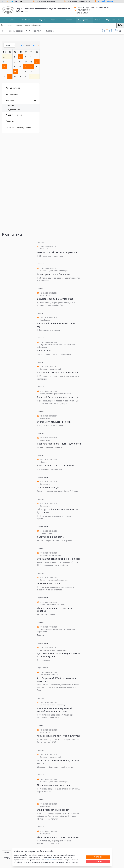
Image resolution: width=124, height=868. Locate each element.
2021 (34, 45)
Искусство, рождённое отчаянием (55, 299)
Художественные (43, 477)
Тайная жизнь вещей (48, 488)
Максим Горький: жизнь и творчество (57, 252)
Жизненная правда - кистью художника (58, 837)
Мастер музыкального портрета (54, 785)
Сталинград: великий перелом (53, 810)
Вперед (7, 858)
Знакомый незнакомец (49, 583)
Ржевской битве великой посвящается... (58, 397)
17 (26, 67)
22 (15, 72)
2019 (22, 45)
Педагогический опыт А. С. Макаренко (57, 373)
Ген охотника (44, 351)
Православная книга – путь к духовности (59, 444)
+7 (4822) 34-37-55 (84, 10)
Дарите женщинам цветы (51, 537)
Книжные (41, 242)
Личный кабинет (106, 1)
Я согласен (98, 857)
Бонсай (41, 635)
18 (31, 67)
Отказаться (98, 861)
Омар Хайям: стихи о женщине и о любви (59, 559)
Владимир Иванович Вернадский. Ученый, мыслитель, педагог (55, 710)
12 (36, 62)
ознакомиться (50, 860)
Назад (7, 852)
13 (4, 67)
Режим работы (83, 12)
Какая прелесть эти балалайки (54, 274)
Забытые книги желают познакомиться (58, 466)
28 (10, 77)
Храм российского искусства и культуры (58, 736)
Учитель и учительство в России (54, 422)
